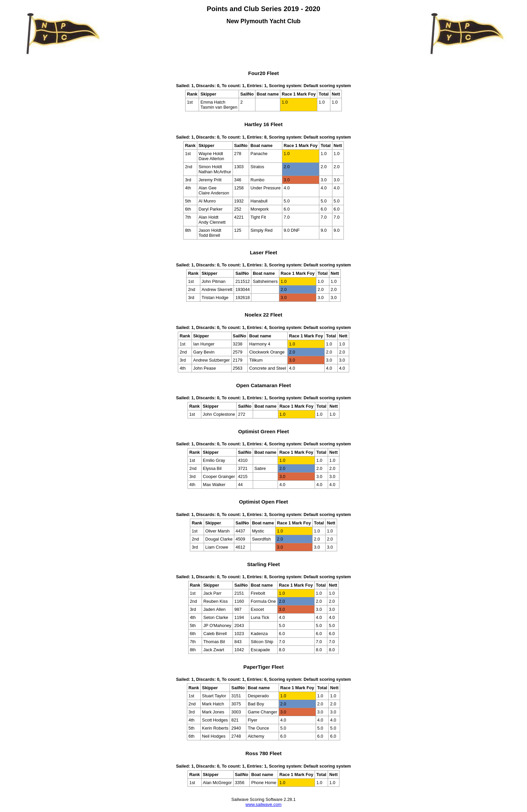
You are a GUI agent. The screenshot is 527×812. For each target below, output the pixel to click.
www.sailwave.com (263, 804)
